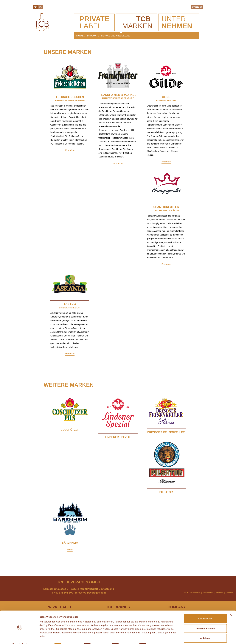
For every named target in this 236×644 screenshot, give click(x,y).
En (41, 7)
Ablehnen (205, 631)
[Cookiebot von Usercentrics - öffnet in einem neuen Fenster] (19, 638)
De (35, 7)
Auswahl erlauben (205, 621)
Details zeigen (160, 638)
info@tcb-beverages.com (91, 593)
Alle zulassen (205, 611)
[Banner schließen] (231, 608)
